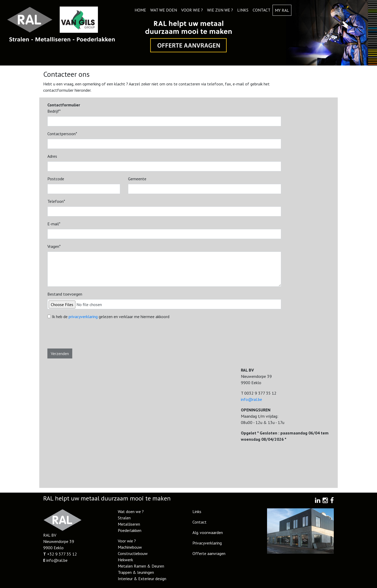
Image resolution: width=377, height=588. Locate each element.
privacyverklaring (83, 317)
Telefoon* (56, 201)
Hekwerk (125, 560)
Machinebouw (130, 547)
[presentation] (87, 336)
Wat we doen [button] (164, 10)
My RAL (282, 10)
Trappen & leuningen (136, 572)
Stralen (124, 518)
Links (243, 10)
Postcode (56, 179)
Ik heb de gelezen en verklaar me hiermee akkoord (111, 317)
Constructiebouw (133, 553)
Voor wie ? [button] (192, 10)
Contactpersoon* (62, 134)
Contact (262, 10)
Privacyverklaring (207, 543)
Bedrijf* (54, 111)
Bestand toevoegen (65, 294)
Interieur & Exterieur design (142, 579)
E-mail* (54, 224)
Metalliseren (129, 524)
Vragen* (54, 246)
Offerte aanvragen (209, 553)
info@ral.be (251, 399)
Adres (52, 156)
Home (140, 10)
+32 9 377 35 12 (62, 554)
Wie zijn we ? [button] (220, 10)
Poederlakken (130, 530)
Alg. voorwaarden (208, 532)
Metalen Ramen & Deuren (141, 566)
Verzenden (60, 353)
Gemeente (137, 179)
